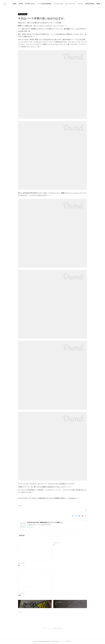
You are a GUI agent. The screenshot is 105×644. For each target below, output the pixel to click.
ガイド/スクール (82, 4)
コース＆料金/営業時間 (56, 4)
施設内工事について (24, 565)
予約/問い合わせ (41, 4)
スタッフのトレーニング (61, 545)
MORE (98, 4)
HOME (26, 4)
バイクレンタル (70, 4)
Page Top (52, 635)
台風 (19, 595)
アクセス (92, 4)
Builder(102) (20, 506)
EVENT (32, 4)
